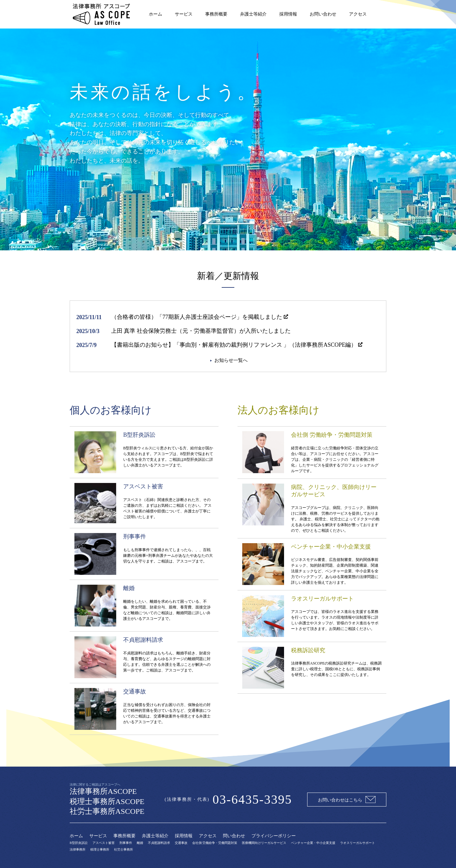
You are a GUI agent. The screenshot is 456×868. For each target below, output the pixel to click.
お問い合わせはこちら (347, 800)
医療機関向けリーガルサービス (264, 843)
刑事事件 (126, 843)
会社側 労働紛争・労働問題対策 (215, 843)
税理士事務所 (100, 849)
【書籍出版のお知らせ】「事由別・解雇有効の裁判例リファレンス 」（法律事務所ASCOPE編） (234, 345)
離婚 (140, 843)
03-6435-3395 (252, 799)
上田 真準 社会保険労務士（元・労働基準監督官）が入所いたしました (201, 331)
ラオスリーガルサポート (358, 843)
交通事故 (181, 843)
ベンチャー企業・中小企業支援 (313, 843)
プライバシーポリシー (274, 836)
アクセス (358, 14)
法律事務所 (78, 849)
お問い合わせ (323, 14)
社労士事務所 (123, 849)
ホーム (155, 14)
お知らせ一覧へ (231, 360)
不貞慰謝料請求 (159, 843)
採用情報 (288, 14)
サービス (184, 14)
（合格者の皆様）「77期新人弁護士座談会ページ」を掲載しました (197, 317)
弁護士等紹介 (253, 14)
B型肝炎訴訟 (79, 843)
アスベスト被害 (104, 843)
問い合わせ (234, 836)
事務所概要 (216, 14)
